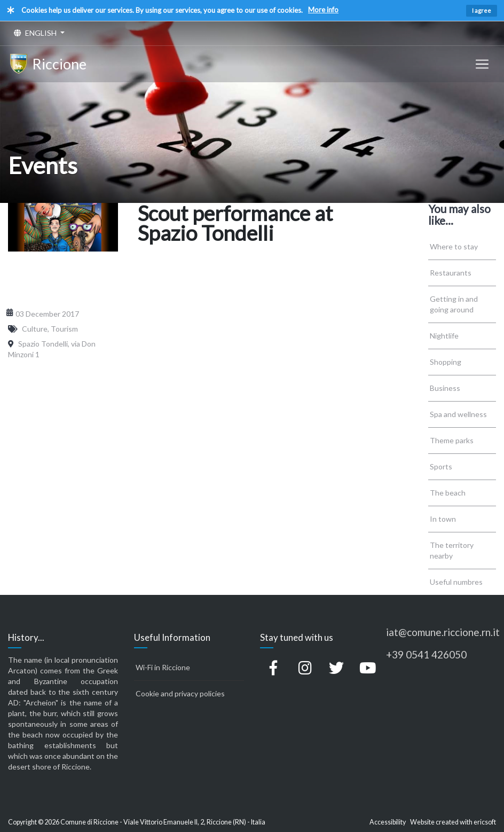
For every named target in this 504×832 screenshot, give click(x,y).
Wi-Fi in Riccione (163, 667)
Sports (441, 466)
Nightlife (444, 336)
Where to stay (454, 246)
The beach (448, 493)
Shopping (446, 362)
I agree (482, 10)
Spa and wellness (458, 414)
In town (443, 519)
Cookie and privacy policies (180, 693)
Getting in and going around (454, 304)
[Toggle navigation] (482, 64)
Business (445, 388)
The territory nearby (452, 550)
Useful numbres (456, 582)
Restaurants (451, 273)
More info (323, 10)
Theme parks (452, 440)
